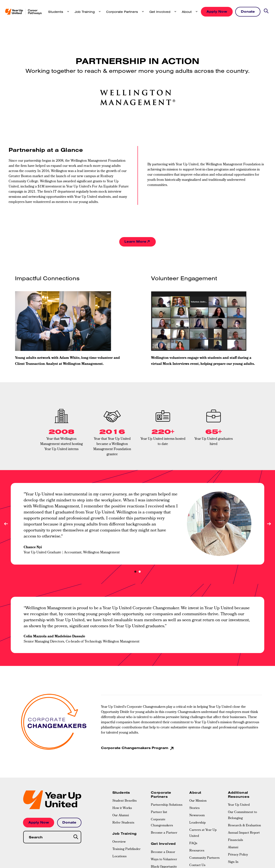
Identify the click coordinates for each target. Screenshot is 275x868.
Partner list (159, 813)
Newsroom (197, 816)
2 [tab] (140, 572)
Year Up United (239, 805)
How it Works (122, 809)
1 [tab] (135, 572)
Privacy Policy (238, 855)
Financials (235, 841)
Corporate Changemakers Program (135, 748)
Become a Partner (164, 833)
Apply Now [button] (217, 11)
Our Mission (198, 801)
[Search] (76, 837)
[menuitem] (129, 801)
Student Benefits (125, 801)
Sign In (233, 862)
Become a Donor (163, 852)
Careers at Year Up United (203, 833)
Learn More (135, 242)
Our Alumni (121, 816)
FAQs (193, 844)
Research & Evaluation (244, 826)
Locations (119, 857)
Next (269, 524)
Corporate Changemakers (162, 823)
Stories (194, 809)
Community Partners (204, 858)
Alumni (233, 848)
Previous (6, 524)
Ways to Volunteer (164, 860)
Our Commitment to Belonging (242, 816)
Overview (119, 842)
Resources (197, 851)
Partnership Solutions (167, 805)
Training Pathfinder (126, 850)
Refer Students (123, 823)
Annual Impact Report (244, 833)
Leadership (197, 823)
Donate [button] (248, 11)
